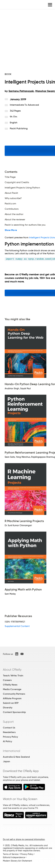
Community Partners (14, 694)
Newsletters (9, 732)
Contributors (12, 209)
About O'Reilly (12, 670)
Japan (6, 761)
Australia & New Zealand (16, 757)
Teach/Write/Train (13, 676)
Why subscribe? (13, 198)
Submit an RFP (11, 703)
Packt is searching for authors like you (25, 225)
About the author (14, 214)
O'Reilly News (10, 685)
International (12, 751)
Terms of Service (11, 854)
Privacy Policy (10, 737)
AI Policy (7, 741)
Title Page (10, 177)
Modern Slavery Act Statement (17, 861)
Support (8, 722)
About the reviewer (15, 220)
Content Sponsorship (14, 712)
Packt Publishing (19, 128)
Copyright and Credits (17, 182)
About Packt (11, 193)
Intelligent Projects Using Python (22, 188)
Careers (7, 680)
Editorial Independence (14, 857)
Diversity (8, 708)
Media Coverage (12, 689)
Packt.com (10, 204)
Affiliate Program (12, 698)
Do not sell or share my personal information (24, 839)
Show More (11, 230)
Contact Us (9, 728)
